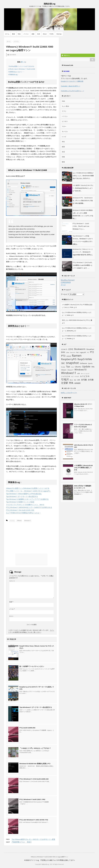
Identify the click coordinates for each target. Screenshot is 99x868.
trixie (72, 367)
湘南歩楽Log (49, 4)
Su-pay (63, 367)
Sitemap (59, 34)
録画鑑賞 (77, 383)
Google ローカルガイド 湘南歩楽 (72, 81)
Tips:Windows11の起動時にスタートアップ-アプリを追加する (27, 499)
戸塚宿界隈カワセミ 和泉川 (22, 842)
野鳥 (71, 383)
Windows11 (28, 521)
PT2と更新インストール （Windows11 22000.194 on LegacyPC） (29, 491)
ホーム (7, 34)
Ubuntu (78, 367)
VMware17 (70, 370)
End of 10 (73, 352)
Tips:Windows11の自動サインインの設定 (20, 502)
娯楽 (33, 34)
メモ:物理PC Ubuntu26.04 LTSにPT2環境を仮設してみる (83, 468)
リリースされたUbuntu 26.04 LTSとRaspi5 (83, 426)
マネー (64, 126)
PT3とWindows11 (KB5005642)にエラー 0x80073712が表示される (29, 507)
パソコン (26, 34)
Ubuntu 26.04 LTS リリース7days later (83, 405)
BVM (63, 352)
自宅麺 (91, 380)
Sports (90, 363)
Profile (52, 34)
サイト (11, 616)
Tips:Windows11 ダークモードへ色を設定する (22, 496)
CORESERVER (66, 282)
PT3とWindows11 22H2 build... (83, 262)
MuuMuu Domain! (68, 280)
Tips (68, 367)
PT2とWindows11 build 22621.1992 (32, 799)
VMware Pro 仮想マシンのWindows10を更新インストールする (28, 488)
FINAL (72, 307)
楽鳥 (79, 380)
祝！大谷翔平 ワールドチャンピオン (32, 666)
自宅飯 (84, 380)
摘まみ (71, 380)
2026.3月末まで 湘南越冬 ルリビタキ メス (83, 487)
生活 (39, 34)
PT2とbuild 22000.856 (27, 728)
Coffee (68, 353)
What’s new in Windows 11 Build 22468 (22, 69)
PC (88, 352)
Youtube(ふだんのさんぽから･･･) (72, 91)
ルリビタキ (85, 376)
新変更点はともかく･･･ (16, 72)
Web (19, 34)
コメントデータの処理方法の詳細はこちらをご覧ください (31, 631)
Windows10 (81, 370)
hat (77, 352)
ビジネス (65, 121)
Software (83, 363)
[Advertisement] (22, 534)
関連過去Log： (13, 74)
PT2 (92, 352)
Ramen (77, 355)
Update (86, 366)
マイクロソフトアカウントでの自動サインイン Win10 (25, 505)
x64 (78, 373)
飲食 (14, 34)
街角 (63, 157)
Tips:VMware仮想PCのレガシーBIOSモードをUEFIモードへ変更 (33, 839)
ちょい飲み (65, 106)
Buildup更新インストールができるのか (21, 66)
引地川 (65, 379)
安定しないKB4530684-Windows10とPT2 (75, 320)
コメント (12, 581)
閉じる (23, 62)
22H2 (71, 349)
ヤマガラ (77, 376)
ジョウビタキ (66, 376)
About (45, 34)
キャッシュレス (85, 374)
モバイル (65, 131)
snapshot (72, 363)
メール (12, 609)
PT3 (63, 356)
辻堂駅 (65, 383)
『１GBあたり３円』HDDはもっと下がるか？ (35, 748)
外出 (63, 142)
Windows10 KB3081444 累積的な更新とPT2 (35, 763)
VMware (19, 521)
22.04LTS (64, 349)
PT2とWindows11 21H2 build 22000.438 (34, 779)
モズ (72, 376)
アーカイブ (65, 294)
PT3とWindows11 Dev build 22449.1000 (20, 510)
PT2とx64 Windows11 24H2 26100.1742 (34, 820)
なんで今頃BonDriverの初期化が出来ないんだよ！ (23, 513)
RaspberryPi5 (69, 359)
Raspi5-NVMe (85, 359)
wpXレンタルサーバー (69, 393)
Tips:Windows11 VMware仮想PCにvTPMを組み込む (24, 494)
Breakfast (90, 349)
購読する (66, 55)
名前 (11, 602)
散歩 (75, 380)
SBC (63, 363)
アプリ (64, 111)
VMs (93, 367)
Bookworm (80, 349)
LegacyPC (83, 352)
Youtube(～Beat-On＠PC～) (70, 86)
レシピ (64, 137)
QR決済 (69, 356)
